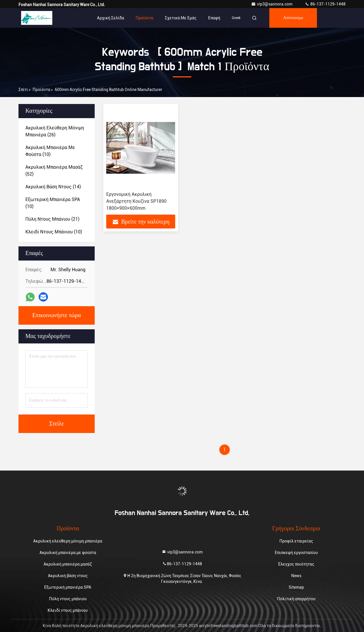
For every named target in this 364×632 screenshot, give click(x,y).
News (296, 576)
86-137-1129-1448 (325, 4)
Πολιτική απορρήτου (296, 599)
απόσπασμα (293, 18)
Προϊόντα (144, 18)
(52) (54, 171)
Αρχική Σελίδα (111, 18)
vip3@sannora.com (272, 4)
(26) (55, 131)
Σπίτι (23, 90)
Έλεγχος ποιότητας (296, 564)
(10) (50, 151)
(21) (52, 219)
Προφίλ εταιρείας (296, 541)
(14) (53, 187)
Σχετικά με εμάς (181, 18)
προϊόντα (41, 90)
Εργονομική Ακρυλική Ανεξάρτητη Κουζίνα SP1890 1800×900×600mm (136, 201)
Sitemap (296, 587)
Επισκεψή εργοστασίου (296, 553)
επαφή (214, 18)
